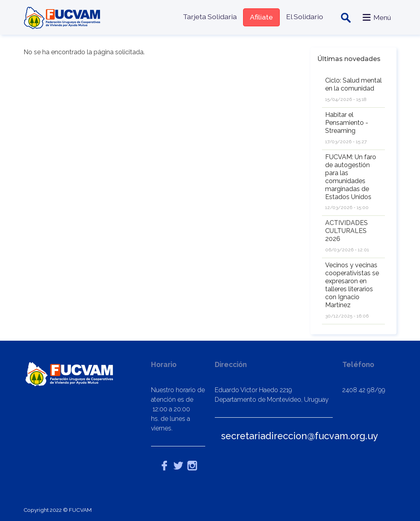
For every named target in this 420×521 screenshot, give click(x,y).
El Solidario (304, 17)
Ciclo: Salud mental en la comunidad (353, 84)
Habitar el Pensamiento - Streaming (347, 123)
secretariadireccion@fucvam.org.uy (300, 436)
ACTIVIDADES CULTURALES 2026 (346, 231)
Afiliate (261, 17)
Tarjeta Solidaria (209, 17)
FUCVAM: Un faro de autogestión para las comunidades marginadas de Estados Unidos (351, 177)
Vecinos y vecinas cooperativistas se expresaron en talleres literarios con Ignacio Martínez (352, 285)
